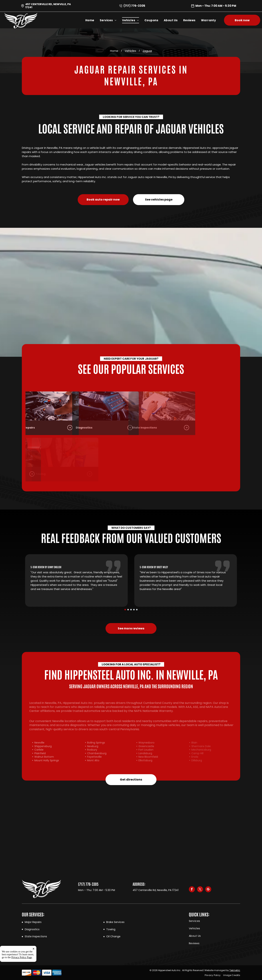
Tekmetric (235, 970)
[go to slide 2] (128, 610)
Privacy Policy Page (22, 973)
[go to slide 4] (134, 610)
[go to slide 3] (131, 610)
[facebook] (192, 890)
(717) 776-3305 (134, 6)
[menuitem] (93, 20)
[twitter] (200, 890)
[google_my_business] (208, 890)
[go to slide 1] (125, 610)
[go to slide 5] (137, 610)
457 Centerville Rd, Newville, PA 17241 (48, 6)
